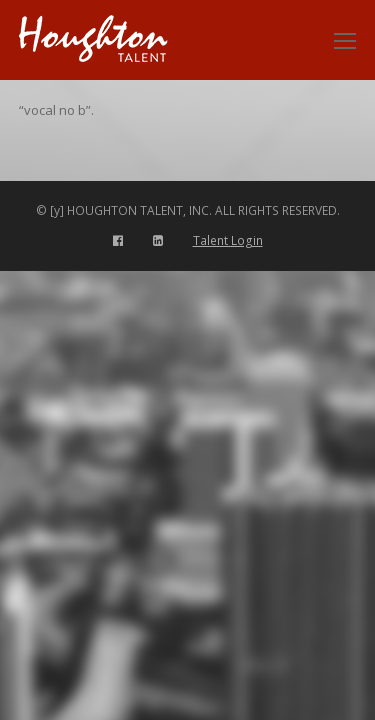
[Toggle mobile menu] (345, 40)
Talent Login (228, 240)
